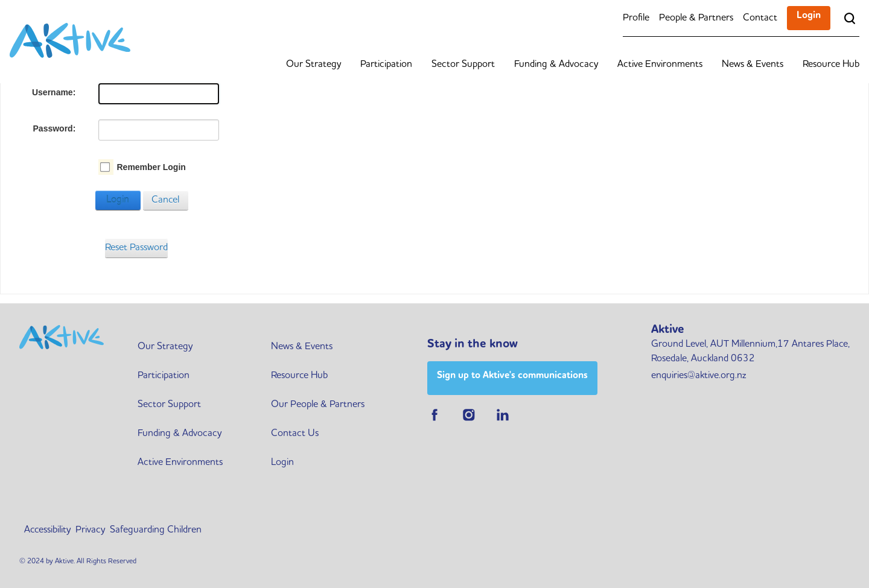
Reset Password (136, 248)
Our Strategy (314, 65)
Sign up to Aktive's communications (512, 376)
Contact (760, 18)
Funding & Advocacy (556, 65)
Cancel (165, 200)
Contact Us (295, 434)
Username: (54, 92)
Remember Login (151, 167)
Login (809, 16)
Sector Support (463, 65)
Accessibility (47, 530)
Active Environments (660, 65)
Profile (636, 18)
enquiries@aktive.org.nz (699, 376)
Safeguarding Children (156, 530)
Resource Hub (831, 65)
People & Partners (696, 18)
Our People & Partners (318, 405)
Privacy (90, 530)
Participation (386, 65)
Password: (55, 128)
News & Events (753, 65)
